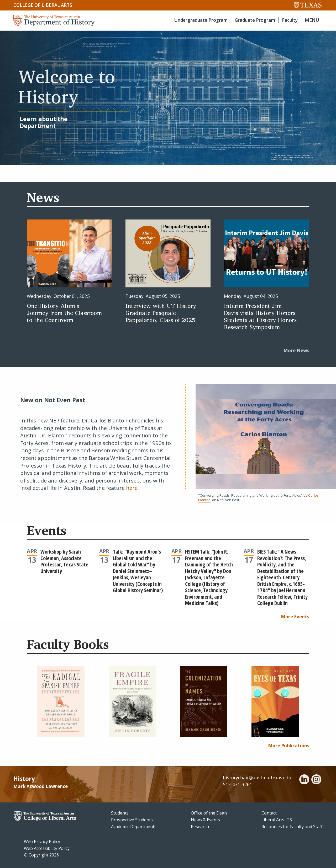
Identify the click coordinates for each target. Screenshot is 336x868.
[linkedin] (304, 780)
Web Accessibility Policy (47, 848)
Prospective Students (132, 820)
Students (120, 813)
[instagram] (316, 780)
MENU (312, 20)
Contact (269, 813)
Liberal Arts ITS (277, 820)
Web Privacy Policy (42, 842)
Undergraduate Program (201, 20)
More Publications (289, 746)
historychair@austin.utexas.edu (257, 778)
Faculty (290, 20)
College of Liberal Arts (43, 5)
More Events (295, 617)
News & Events (205, 820)
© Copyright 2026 (41, 855)
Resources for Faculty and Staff (292, 827)
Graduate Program (255, 20)
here (132, 488)
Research (200, 827)
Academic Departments (134, 827)
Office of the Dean (209, 813)
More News (296, 350)
